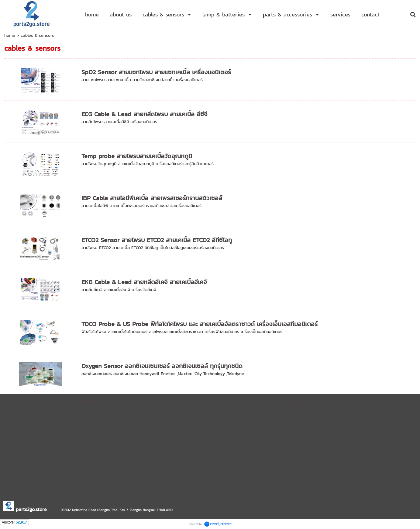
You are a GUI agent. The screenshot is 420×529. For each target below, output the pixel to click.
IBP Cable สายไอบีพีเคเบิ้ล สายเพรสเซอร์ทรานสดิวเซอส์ (152, 198)
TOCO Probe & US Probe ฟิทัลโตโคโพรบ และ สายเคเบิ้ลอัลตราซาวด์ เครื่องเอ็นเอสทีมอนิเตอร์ (200, 324)
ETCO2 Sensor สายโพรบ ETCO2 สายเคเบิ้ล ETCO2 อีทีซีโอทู (157, 240)
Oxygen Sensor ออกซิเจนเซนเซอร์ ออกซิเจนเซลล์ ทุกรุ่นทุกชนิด (162, 366)
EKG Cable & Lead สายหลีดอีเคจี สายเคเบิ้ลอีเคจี (144, 282)
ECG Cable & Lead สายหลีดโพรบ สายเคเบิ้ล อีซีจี (144, 114)
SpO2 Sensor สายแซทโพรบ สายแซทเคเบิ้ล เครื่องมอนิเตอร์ (156, 72)
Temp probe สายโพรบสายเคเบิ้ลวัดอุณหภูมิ (137, 156)
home (10, 35)
